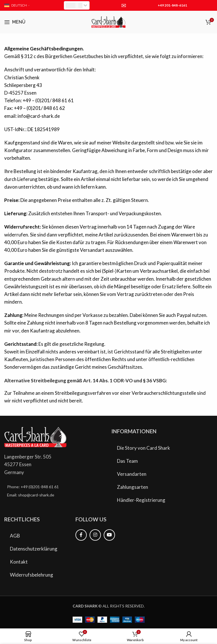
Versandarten (132, 474)
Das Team (127, 461)
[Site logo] (108, 21)
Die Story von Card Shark (144, 448)
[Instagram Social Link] (95, 535)
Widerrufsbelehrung (32, 575)
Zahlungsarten (133, 487)
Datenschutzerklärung (34, 549)
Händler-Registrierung (141, 500)
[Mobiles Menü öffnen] (15, 22)
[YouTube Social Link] (109, 535)
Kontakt (19, 562)
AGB (15, 536)
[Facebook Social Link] (81, 535)
